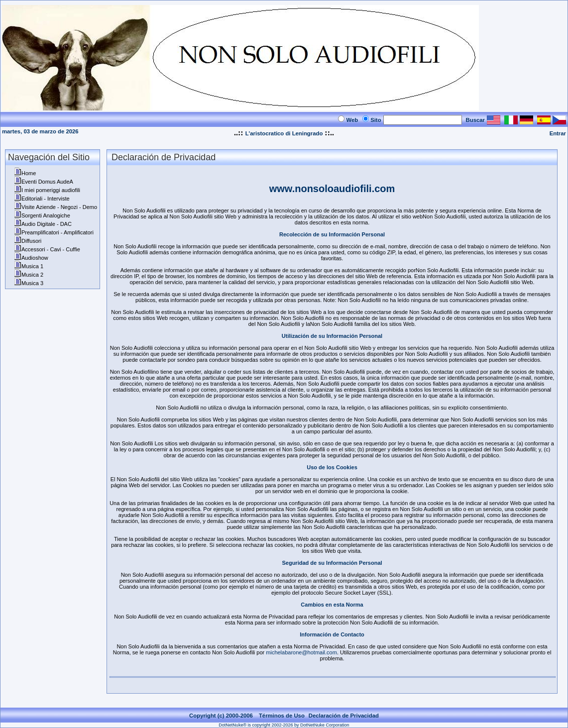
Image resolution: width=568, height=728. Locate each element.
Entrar (558, 133)
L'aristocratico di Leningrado (284, 133)
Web (352, 120)
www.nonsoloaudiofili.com (332, 189)
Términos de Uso (282, 716)
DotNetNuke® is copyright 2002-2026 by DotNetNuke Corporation (284, 725)
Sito (376, 120)
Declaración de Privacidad (344, 716)
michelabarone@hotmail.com (301, 652)
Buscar (475, 120)
